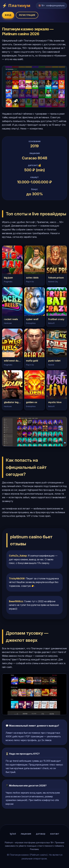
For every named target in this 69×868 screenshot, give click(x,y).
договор (41, 834)
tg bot (13, 834)
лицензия (26, 834)
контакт (55, 834)
